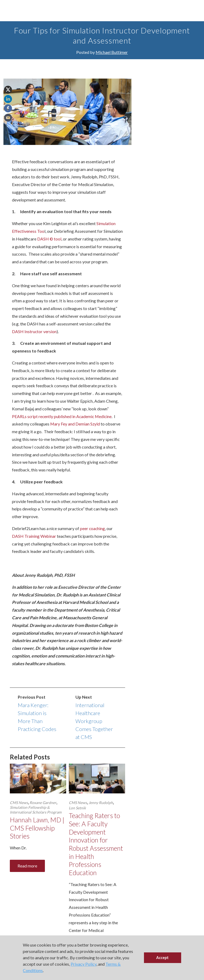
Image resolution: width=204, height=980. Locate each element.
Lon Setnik (77, 816)
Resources (158, 104)
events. (181, 160)
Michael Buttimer (112, 52)
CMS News (19, 810)
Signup (183, 171)
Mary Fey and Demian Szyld (75, 431)
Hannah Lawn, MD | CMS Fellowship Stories (37, 836)
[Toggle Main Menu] (11, 11)
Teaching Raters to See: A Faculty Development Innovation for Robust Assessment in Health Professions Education (96, 852)
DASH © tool (69, 239)
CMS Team (158, 77)
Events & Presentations (169, 85)
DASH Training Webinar (34, 544)
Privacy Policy (84, 964)
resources (167, 152)
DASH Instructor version (34, 339)
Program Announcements (170, 96)
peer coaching (93, 536)
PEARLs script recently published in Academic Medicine (63, 424)
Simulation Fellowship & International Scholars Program (36, 817)
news (163, 144)
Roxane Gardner (43, 810)
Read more (27, 874)
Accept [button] (162, 958)
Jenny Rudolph (101, 810)
